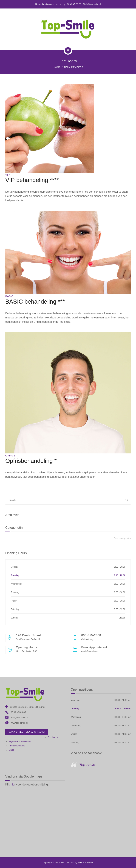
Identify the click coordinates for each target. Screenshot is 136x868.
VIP (7, 175)
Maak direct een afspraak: (27, 732)
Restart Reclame (85, 863)
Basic (9, 296)
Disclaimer (53, 737)
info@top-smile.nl (93, 4)
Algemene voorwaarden (20, 741)
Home (57, 67)
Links (11, 750)
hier (13, 785)
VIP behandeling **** (32, 180)
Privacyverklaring (17, 746)
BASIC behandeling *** (35, 302)
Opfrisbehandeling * (31, 461)
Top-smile (87, 765)
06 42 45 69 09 (74, 4)
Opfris (10, 455)
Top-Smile (59, 863)
